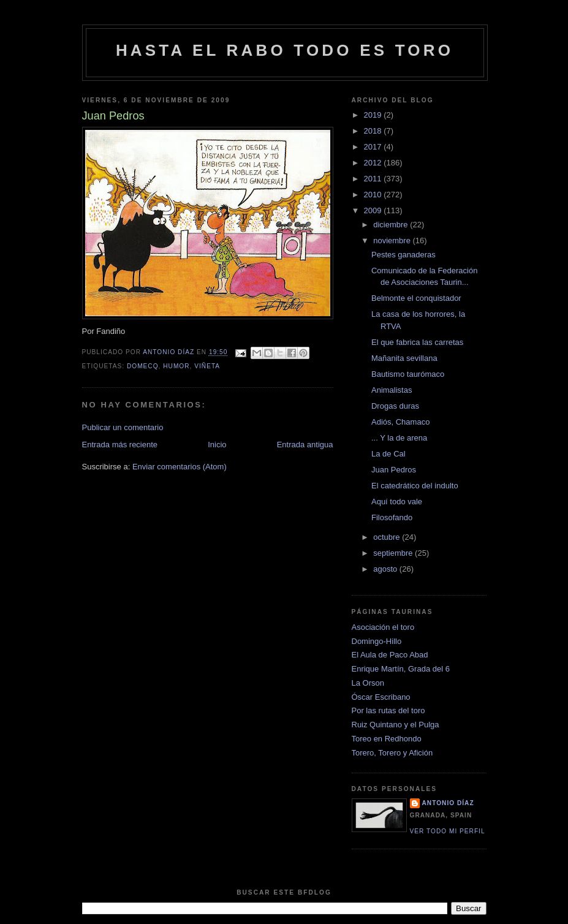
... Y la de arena (399, 438)
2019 (374, 115)
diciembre (392, 225)
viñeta (207, 366)
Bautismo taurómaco (408, 374)
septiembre (394, 553)
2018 (374, 131)
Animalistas (392, 390)
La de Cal (388, 454)
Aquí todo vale (397, 502)
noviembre (393, 240)
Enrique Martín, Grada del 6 (401, 669)
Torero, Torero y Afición (392, 753)
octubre (388, 537)
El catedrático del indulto (415, 486)
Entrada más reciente (120, 445)
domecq (143, 366)
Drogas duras (395, 406)
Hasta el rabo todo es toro (285, 50)
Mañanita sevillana (404, 358)
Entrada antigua (305, 445)
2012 (374, 163)
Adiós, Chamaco (400, 422)
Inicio (217, 445)
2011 (374, 179)
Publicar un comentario (123, 427)
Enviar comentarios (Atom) (180, 467)
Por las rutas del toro (388, 710)
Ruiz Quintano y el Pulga (396, 725)
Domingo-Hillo (377, 641)
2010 (374, 195)
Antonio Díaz (448, 803)
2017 (374, 147)
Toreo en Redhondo (387, 739)
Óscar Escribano (381, 697)
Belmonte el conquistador (416, 298)
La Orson (368, 683)
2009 (374, 210)
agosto (386, 569)
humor (176, 366)
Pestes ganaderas (403, 255)
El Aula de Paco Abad (390, 655)
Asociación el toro (383, 627)
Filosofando (392, 517)
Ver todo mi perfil (448, 831)
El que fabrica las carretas (417, 342)
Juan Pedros (394, 470)
